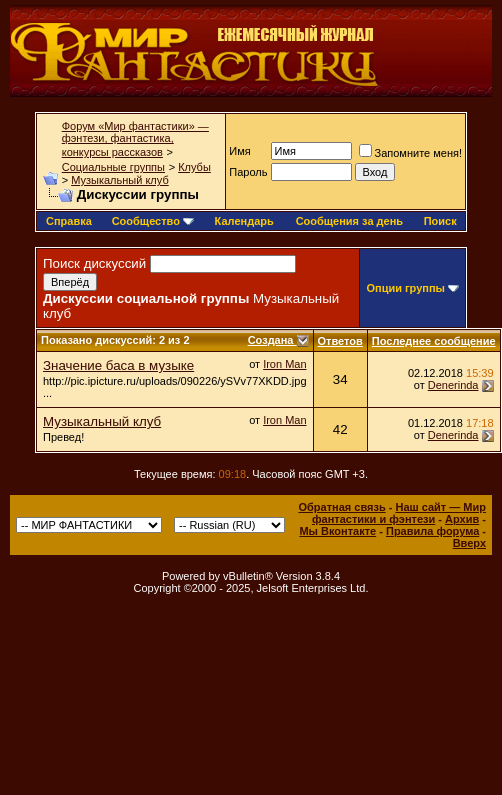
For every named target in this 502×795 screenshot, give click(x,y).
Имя (239, 151)
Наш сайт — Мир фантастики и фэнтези (399, 513)
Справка (69, 221)
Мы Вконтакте (337, 531)
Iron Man (284, 364)
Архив (462, 519)
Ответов (340, 341)
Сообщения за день (349, 221)
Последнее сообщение (434, 341)
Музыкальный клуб (120, 180)
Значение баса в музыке (118, 365)
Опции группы (405, 288)
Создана (272, 340)
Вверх (469, 543)
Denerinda (453, 385)
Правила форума (432, 531)
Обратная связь (341, 507)
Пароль (248, 172)
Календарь (244, 221)
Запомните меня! (410, 153)
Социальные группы (113, 167)
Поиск (440, 221)
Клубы (194, 167)
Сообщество (153, 221)
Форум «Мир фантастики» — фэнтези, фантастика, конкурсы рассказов (135, 139)
